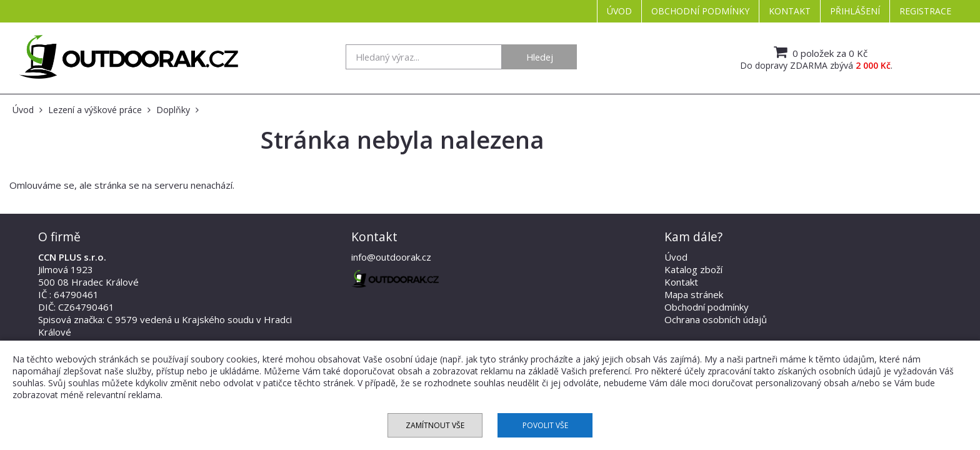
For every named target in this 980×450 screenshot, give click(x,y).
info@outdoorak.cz (391, 257)
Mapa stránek (694, 294)
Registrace (925, 11)
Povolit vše (545, 425)
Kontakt (790, 11)
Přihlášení (855, 11)
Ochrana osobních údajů (716, 319)
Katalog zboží (693, 269)
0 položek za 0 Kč (819, 52)
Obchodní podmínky (700, 11)
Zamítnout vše (435, 425)
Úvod (619, 11)
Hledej (540, 57)
